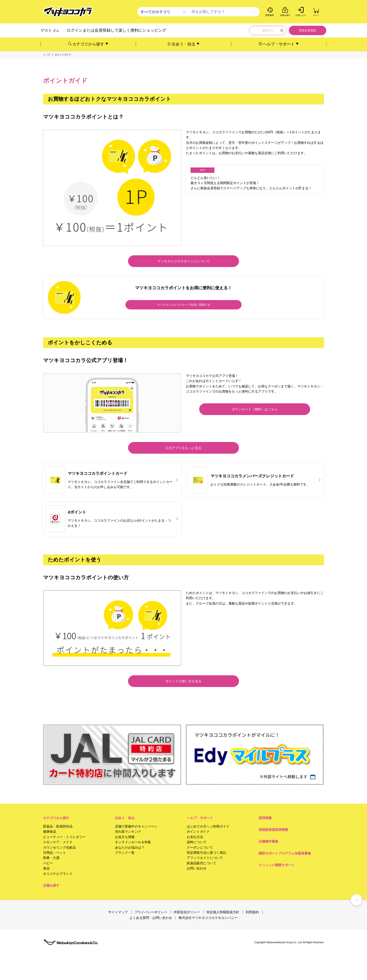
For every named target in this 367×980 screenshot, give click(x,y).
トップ (47, 55)
